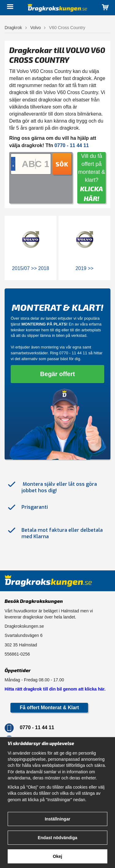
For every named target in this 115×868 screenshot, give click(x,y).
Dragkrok (13, 28)
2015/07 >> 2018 (31, 268)
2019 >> (84, 268)
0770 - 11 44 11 (73, 353)
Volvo (36, 28)
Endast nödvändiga (57, 838)
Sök (62, 164)
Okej (57, 856)
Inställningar (57, 819)
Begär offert (57, 374)
